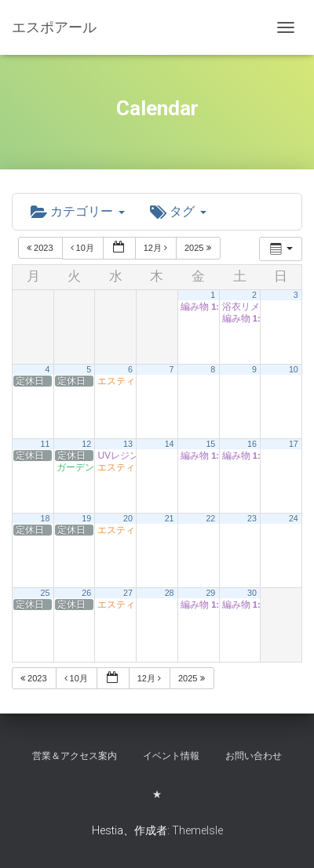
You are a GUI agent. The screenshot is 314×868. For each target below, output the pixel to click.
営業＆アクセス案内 (75, 756)
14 (170, 444)
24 (294, 518)
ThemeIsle (197, 830)
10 (294, 369)
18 (46, 518)
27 (128, 593)
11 (46, 444)
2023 (41, 248)
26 (86, 593)
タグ (178, 211)
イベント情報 (171, 756)
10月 (84, 248)
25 (46, 593)
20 (128, 518)
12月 (157, 248)
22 (210, 518)
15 (210, 444)
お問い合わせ (254, 756)
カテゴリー (78, 211)
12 (86, 444)
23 (252, 518)
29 (210, 593)
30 (252, 593)
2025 (199, 248)
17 (294, 444)
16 (252, 444)
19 (86, 518)
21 (170, 518)
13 (128, 444)
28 (170, 593)
